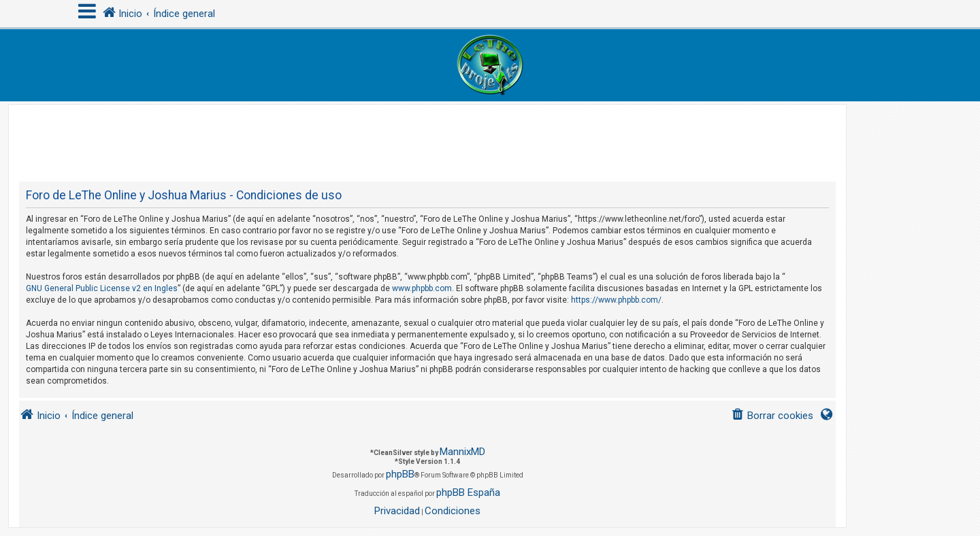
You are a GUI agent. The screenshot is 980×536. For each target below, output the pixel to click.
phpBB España (468, 492)
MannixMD (462, 452)
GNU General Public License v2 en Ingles (102, 288)
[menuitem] (772, 416)
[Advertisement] (427, 135)
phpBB (400, 474)
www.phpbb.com (422, 288)
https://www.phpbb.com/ (616, 300)
